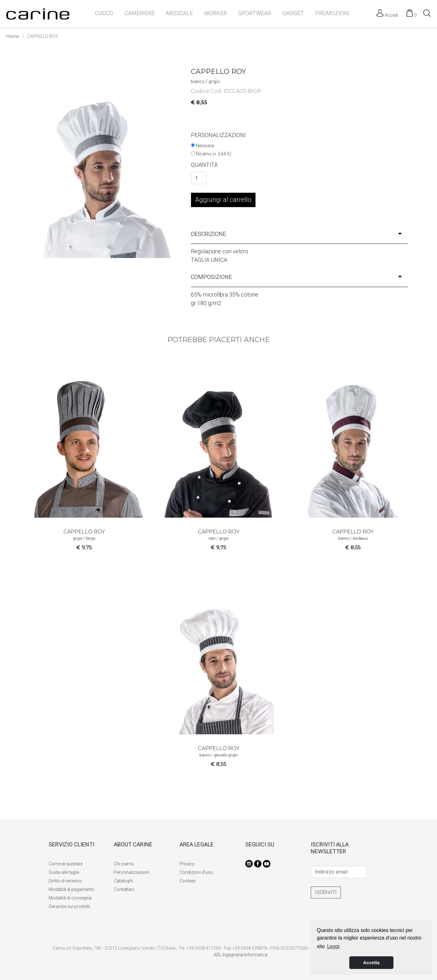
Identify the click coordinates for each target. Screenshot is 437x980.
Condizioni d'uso (196, 872)
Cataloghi (123, 881)
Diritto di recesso (65, 881)
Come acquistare (66, 864)
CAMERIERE (140, 13)
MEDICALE (179, 13)
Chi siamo (124, 864)
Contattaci (124, 889)
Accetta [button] (371, 963)
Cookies (188, 881)
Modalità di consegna (70, 898)
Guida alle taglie (64, 872)
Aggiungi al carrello (223, 200)
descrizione (296, 234)
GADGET (293, 13)
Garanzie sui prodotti (69, 906)
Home (12, 36)
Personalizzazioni (132, 872)
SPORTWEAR (255, 13)
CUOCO (104, 13)
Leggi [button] (333, 946)
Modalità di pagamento (71, 889)
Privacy (187, 864)
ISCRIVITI (326, 892)
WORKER (216, 13)
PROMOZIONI (332, 13)
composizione (296, 277)
